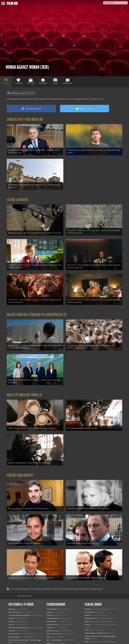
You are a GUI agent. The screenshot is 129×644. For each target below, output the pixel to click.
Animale (11, 622)
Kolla (86, 618)
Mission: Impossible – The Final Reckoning (22, 631)
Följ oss (87, 598)
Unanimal (12, 598)
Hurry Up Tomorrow (15, 628)
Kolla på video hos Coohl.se (24, 381)
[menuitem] (4, 572)
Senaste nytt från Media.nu (25, 119)
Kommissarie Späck (53, 622)
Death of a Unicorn (14, 610)
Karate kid (50, 592)
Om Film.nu (88, 585)
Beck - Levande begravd (54, 616)
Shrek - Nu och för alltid (54, 610)
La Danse (49, 588)
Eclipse (49, 613)
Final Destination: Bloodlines (18, 625)
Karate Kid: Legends (15, 640)
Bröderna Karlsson (52, 601)
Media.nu (88, 629)
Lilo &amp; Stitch (14, 637)
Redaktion (88, 592)
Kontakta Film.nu (90, 588)
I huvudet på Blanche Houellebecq (19, 592)
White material (51, 598)
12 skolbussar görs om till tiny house (96, 609)
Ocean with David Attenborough (19, 604)
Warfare (11, 601)
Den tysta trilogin (14, 613)
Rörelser (11, 595)
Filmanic (87, 601)
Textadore (88, 626)
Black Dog (12, 585)
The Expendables (52, 585)
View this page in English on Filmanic (21, 93)
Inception (50, 604)
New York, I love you (53, 607)
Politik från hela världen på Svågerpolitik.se (37, 305)
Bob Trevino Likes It (15, 588)
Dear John (50, 626)
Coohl (87, 606)
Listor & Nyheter (18, 196)
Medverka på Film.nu (91, 595)
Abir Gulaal (12, 607)
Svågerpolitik (89, 635)
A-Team (49, 619)
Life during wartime (53, 595)
